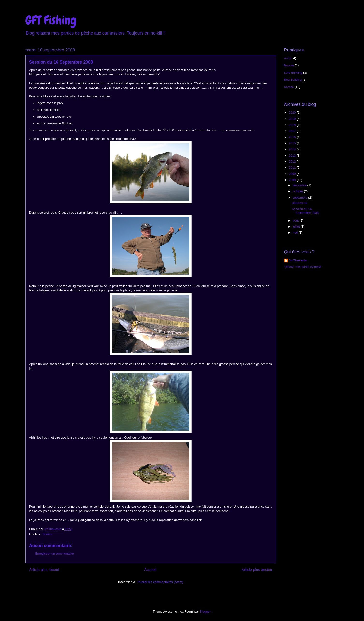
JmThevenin (298, 260)
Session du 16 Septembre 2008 (305, 211)
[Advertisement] (306, 308)
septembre (300, 198)
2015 (293, 143)
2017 (293, 131)
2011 (293, 168)
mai (296, 233)
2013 (293, 155)
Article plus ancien (257, 570)
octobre (298, 191)
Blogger (205, 611)
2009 (293, 174)
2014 (293, 149)
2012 (293, 162)
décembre (300, 185)
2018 (293, 125)
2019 (293, 119)
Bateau (289, 65)
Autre (288, 58)
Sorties (47, 534)
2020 (293, 112)
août (296, 220)
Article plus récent (44, 570)
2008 (293, 180)
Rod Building (293, 80)
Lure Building (293, 73)
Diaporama (300, 203)
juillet (296, 227)
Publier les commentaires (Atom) (161, 582)
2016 (293, 137)
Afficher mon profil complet (303, 267)
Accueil (150, 570)
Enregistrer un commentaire (55, 553)
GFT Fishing (51, 20)
